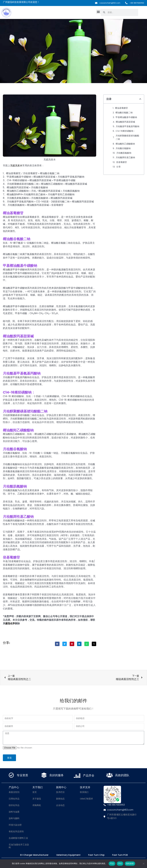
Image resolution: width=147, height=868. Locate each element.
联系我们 (84, 793)
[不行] (143, 864)
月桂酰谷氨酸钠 (123, 148)
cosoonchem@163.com (107, 3)
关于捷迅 (37, 799)
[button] (98, 12)
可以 (112, 864)
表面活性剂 (14, 793)
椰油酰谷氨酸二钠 (124, 113)
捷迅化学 (10, 623)
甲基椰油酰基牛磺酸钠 (126, 117)
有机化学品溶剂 (16, 832)
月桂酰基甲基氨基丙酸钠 (128, 126)
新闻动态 (60, 799)
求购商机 (37, 806)
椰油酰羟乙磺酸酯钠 (125, 144)
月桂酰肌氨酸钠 (124, 153)
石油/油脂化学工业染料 (19, 847)
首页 (35, 793)
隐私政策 (130, 864)
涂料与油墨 (14, 812)
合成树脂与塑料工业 (18, 839)
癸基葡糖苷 (122, 162)
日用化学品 (14, 799)
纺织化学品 (14, 806)
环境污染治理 (15, 825)
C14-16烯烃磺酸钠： (126, 131)
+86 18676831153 (136, 3)
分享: (119, 167)
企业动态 (60, 806)
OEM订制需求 (86, 799)
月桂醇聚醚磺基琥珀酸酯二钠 (127, 137)
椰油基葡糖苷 (121, 108)
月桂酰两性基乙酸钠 (125, 157)
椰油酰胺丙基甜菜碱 (125, 122)
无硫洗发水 (16, 165)
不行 (120, 864)
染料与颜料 (14, 819)
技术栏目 (60, 793)
